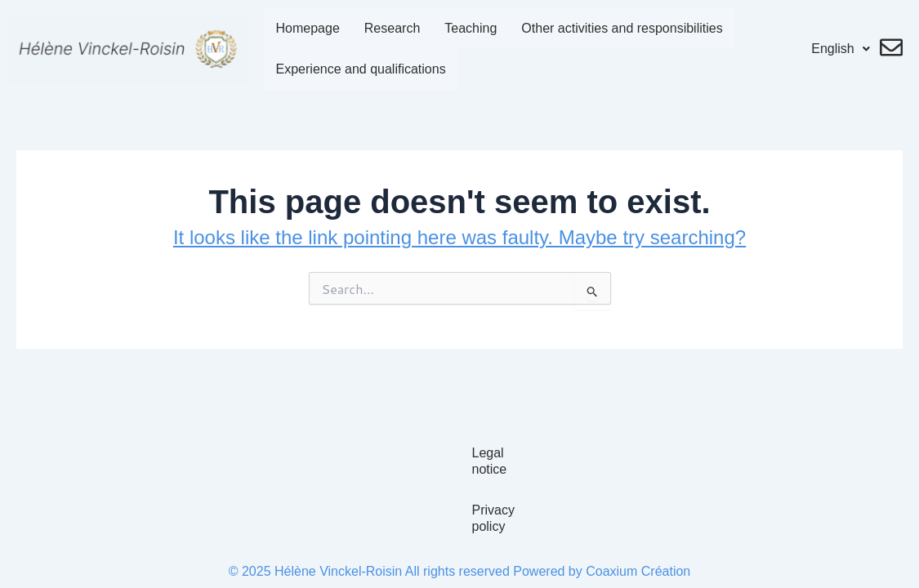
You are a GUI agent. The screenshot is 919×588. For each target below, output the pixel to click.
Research (383, 28)
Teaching (462, 28)
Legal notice (459, 486)
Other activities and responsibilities (613, 28)
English (844, 49)
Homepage (298, 28)
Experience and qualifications (351, 69)
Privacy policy (460, 526)
